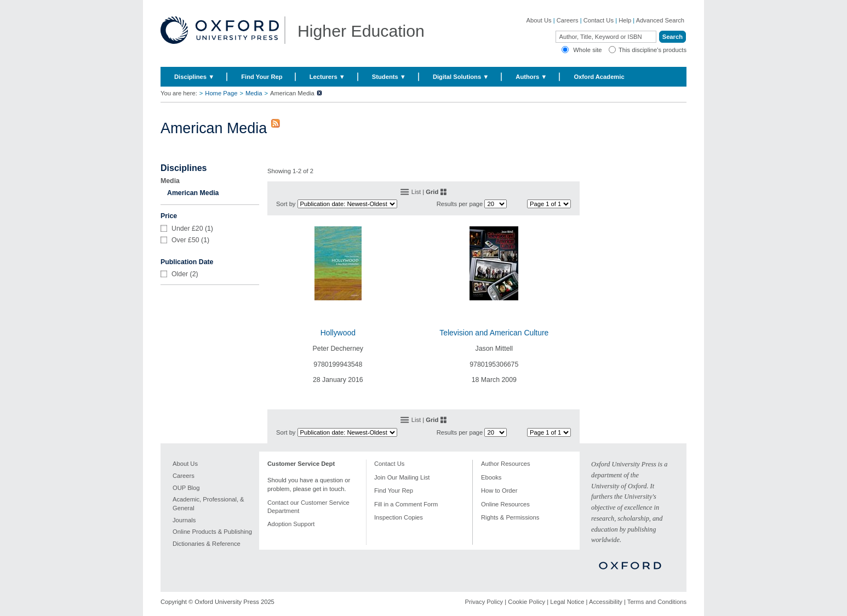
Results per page (460, 204)
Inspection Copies (399, 517)
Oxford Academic (599, 77)
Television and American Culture (494, 333)
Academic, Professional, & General (208, 504)
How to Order (499, 490)
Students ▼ (389, 77)
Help (625, 20)
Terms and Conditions (657, 602)
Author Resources (506, 464)
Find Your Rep (262, 77)
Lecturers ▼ (327, 77)
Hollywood (338, 333)
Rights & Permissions (510, 517)
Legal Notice (567, 602)
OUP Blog (186, 488)
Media (254, 93)
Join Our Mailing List (402, 477)
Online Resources (505, 504)
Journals (184, 520)
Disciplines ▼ (194, 77)
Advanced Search (660, 20)
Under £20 (187, 229)
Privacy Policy (484, 602)
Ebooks (491, 477)
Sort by (286, 204)
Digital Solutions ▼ (461, 77)
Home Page (221, 93)
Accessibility (606, 602)
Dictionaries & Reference (207, 544)
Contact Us (599, 20)
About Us (539, 20)
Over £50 (185, 240)
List (416, 192)
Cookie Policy (526, 602)
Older (180, 274)
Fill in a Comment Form (406, 504)
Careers (568, 20)
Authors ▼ (531, 77)
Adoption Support (291, 524)
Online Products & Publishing (212, 532)
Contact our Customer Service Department (308, 507)
